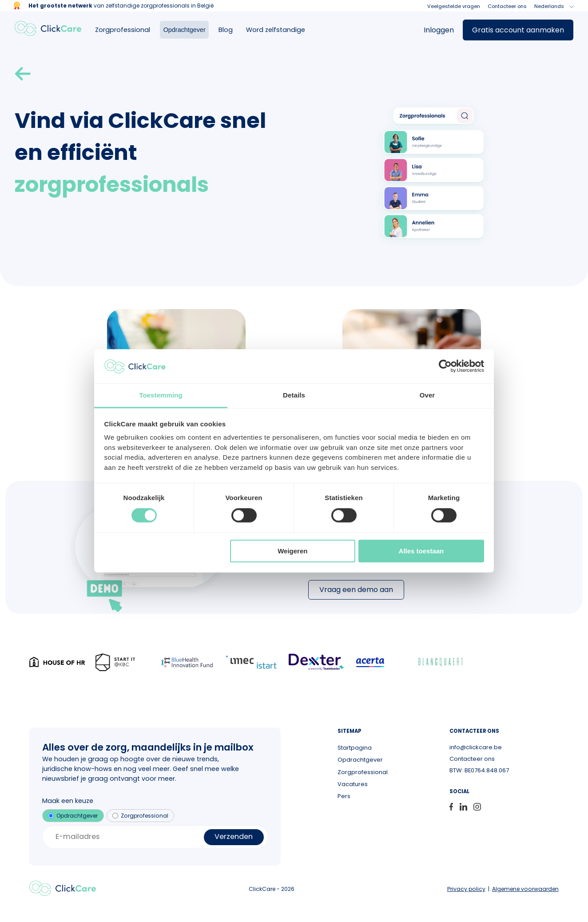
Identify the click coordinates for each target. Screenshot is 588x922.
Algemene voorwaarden (525, 889)
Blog (226, 30)
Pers (344, 796)
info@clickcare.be (476, 747)
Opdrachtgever (185, 30)
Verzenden (234, 837)
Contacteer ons (507, 6)
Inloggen (439, 30)
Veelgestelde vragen (454, 6)
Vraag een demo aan (356, 590)
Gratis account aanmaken (518, 30)
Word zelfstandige (276, 30)
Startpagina (355, 748)
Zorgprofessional (123, 30)
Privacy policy (466, 889)
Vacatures (353, 784)
